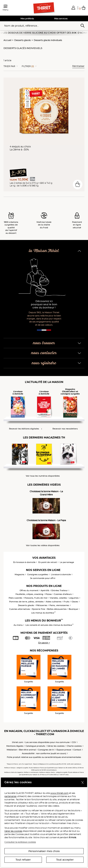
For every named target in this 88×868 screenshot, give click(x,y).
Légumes (74, 598)
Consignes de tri (46, 750)
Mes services (61, 19)
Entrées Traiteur (60, 590)
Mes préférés (27, 19)
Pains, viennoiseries (59, 605)
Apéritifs (45, 590)
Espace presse (64, 750)
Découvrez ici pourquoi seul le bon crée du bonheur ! (44, 304)
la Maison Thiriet (44, 251)
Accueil (7, 40)
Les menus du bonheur (44, 613)
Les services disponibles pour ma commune (47, 742)
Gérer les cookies (13, 831)
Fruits (67, 602)
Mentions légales (15, 746)
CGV (74, 742)
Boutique (73, 609)
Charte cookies (74, 746)
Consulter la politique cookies (20, 842)
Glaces (75, 602)
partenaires (10, 796)
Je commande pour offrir (43, 578)
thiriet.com (18, 742)
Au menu (18, 625)
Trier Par (9, 66)
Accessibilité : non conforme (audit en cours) (44, 753)
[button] (73, 8)
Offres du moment (29, 590)
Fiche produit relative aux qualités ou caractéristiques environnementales (44, 757)
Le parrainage (67, 562)
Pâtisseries (42, 605)
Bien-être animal (27, 750)
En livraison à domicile (24, 562)
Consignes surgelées (38, 574)
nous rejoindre (44, 363)
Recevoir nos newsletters (65, 429)
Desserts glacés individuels (48, 40)
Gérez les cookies (56, 746)
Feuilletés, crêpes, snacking (29, 594)
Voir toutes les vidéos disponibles (43, 545)
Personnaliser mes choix (44, 851)
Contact (77, 750)
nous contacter (44, 353)
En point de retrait (48, 562)
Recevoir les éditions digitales (24, 429)
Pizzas (49, 594)
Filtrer (28, 66)
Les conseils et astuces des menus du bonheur (50, 625)
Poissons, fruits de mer (36, 598)
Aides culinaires (54, 602)
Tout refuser (23, 860)
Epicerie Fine (39, 609)
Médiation (12, 750)
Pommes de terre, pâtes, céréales (26, 602)
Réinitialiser (78, 66)
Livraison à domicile (61, 574)
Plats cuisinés (15, 598)
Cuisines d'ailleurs (63, 594)
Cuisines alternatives (20, 609)
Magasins (20, 574)
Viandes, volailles (58, 598)
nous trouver (44, 343)
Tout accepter (65, 860)
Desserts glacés (23, 40)
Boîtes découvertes (57, 609)
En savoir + (44, 643)
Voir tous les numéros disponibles (43, 476)
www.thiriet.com (59, 793)
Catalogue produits (35, 746)
